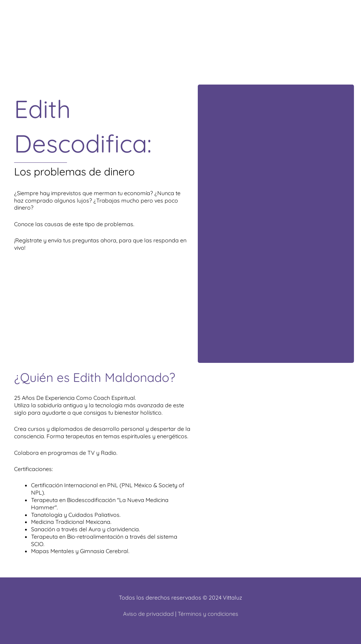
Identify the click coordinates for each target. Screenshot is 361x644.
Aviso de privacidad (148, 614)
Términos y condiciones (208, 614)
